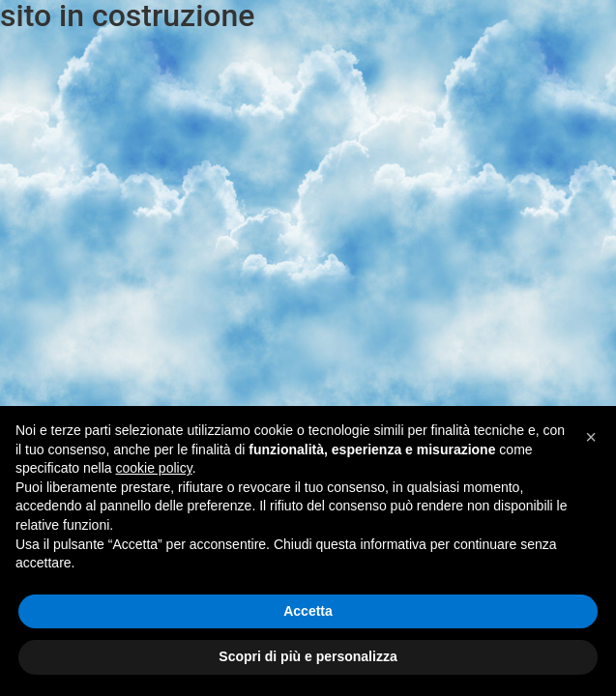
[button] (591, 437)
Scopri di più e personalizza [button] (308, 656)
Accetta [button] (308, 611)
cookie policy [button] (154, 468)
